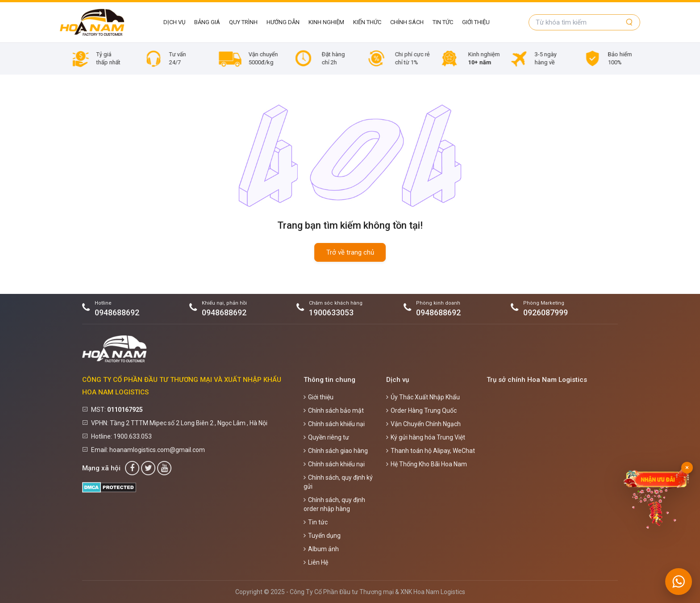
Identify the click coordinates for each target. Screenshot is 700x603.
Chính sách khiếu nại (334, 424)
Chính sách (407, 22)
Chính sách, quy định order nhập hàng (334, 504)
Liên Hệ (316, 562)
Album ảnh (321, 549)
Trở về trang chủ (350, 252)
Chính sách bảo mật (334, 410)
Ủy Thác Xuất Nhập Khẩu (423, 397)
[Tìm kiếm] (629, 22)
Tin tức (443, 22)
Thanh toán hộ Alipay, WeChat (431, 451)
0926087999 (546, 312)
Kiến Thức (367, 22)
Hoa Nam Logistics (439, 592)
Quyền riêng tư (326, 437)
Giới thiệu (476, 22)
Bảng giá (207, 22)
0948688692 (117, 312)
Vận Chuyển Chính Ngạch (423, 424)
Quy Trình (243, 22)
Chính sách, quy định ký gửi (338, 482)
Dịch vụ (174, 22)
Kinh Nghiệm (326, 22)
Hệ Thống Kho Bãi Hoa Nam (427, 464)
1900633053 (331, 312)
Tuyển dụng (322, 536)
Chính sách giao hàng (336, 451)
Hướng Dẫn (283, 22)
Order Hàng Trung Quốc (421, 410)
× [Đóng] (687, 467)
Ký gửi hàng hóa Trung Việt (426, 437)
